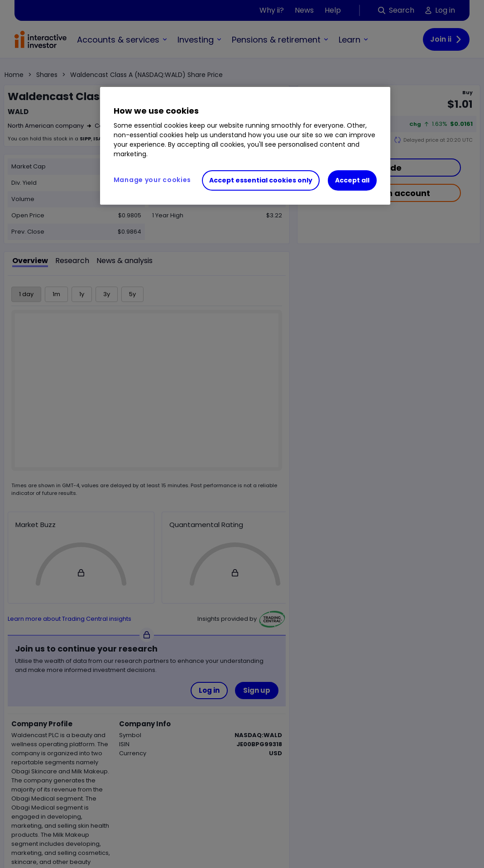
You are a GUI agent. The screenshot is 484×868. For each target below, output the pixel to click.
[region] (245, 146)
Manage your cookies (152, 180)
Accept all (352, 180)
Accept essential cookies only (261, 180)
